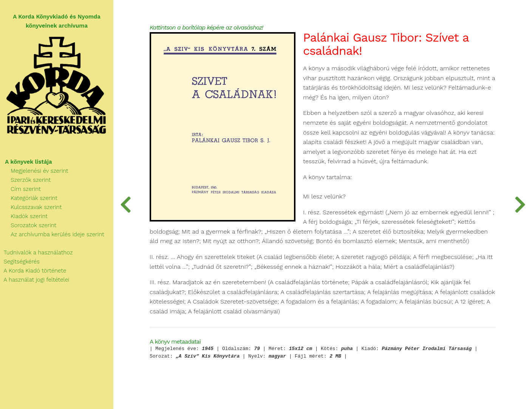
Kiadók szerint (24, 216)
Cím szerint (20, 189)
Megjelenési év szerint (34, 171)
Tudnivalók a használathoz (36, 253)
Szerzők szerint (25, 180)
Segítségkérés (20, 262)
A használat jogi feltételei (35, 280)
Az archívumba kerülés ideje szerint (52, 234)
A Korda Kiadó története (33, 271)
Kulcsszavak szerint (31, 207)
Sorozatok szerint (28, 225)
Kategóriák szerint (29, 198)
